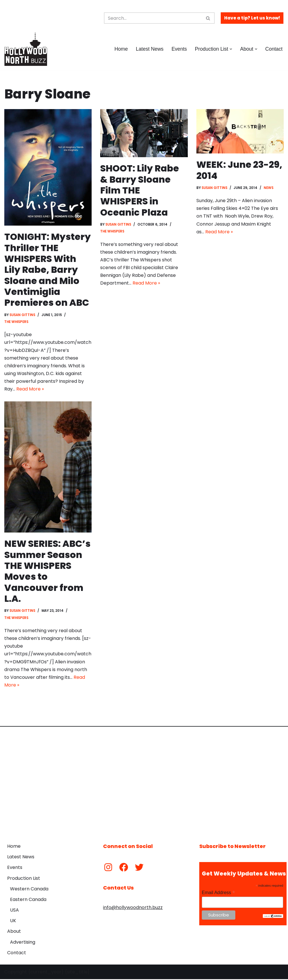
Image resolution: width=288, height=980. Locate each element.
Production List (24, 879)
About (14, 932)
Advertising (23, 943)
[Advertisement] (144, 781)
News (269, 188)
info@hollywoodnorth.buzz (133, 908)
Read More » (30, 389)
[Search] (153, 18)
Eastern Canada (28, 900)
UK (13, 921)
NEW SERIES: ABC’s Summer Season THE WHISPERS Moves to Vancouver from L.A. (48, 572)
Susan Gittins (23, 315)
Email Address (218, 893)
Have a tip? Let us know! (252, 18)
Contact (274, 49)
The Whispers (16, 322)
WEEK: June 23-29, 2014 (239, 170)
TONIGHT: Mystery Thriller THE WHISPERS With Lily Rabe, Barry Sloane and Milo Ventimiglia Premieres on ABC (48, 270)
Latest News (150, 49)
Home (121, 49)
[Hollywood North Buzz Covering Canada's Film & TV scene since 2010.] (26, 49)
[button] (231, 49)
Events (179, 49)
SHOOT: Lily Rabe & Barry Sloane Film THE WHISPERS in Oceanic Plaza (140, 190)
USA (14, 911)
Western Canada (29, 889)
